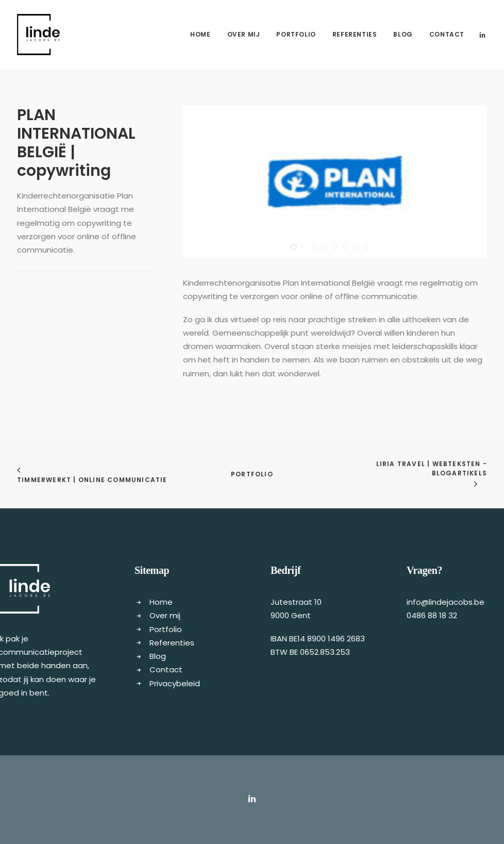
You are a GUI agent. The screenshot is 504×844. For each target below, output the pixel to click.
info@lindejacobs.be (446, 602)
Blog (403, 34)
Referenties (355, 34)
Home (200, 34)
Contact (447, 34)
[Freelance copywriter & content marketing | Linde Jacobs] (38, 35)
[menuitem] (200, 35)
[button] (482, 35)
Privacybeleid (175, 683)
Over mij (244, 34)
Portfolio (296, 34)
